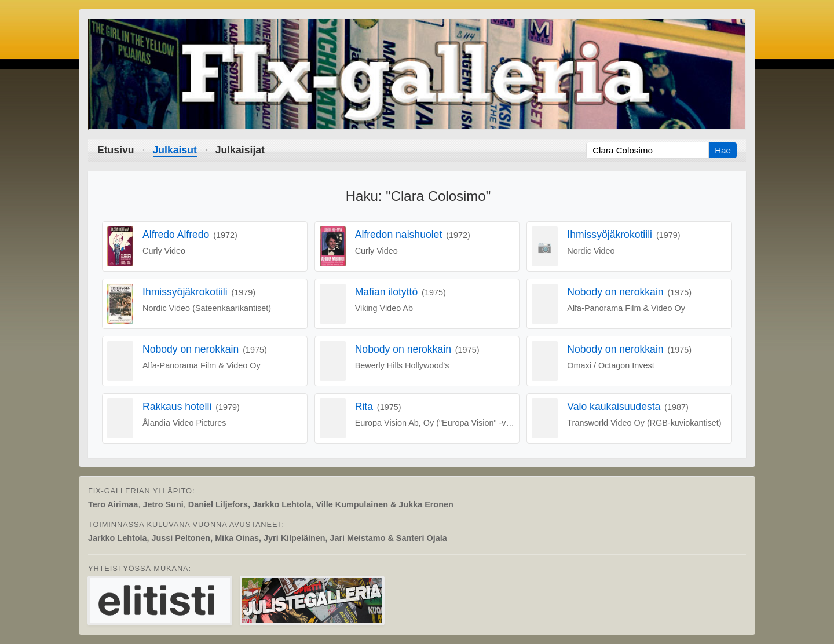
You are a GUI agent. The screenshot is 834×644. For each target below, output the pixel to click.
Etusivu (116, 150)
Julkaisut (175, 150)
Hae (723, 150)
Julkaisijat (240, 150)
